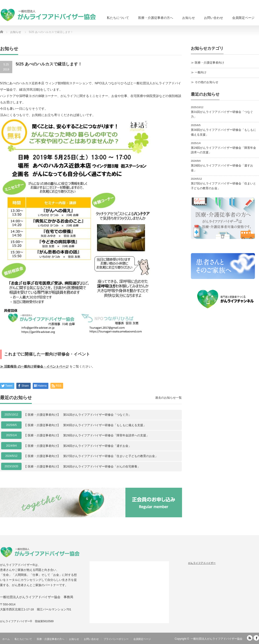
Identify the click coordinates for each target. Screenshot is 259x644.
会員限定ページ (243, 18)
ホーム (6, 639)
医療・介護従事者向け (209, 63)
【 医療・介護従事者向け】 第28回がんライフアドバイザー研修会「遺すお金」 (78, 446)
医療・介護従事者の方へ (156, 18)
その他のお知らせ (207, 82)
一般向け (201, 72)
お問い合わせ (214, 18)
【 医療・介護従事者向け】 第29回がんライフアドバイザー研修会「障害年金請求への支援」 (86, 435)
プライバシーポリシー (116, 639)
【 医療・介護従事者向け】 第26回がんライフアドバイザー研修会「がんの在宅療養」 (82, 466)
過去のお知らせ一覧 (168, 398)
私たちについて (118, 18)
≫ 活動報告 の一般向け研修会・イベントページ (34, 366)
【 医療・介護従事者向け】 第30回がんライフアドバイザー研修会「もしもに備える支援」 (85, 425)
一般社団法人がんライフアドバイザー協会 (217, 639)
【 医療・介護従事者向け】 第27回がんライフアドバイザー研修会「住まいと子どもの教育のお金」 (91, 456)
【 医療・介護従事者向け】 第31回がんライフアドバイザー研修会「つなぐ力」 (78, 415)
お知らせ (189, 18)
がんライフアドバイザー (202, 563)
